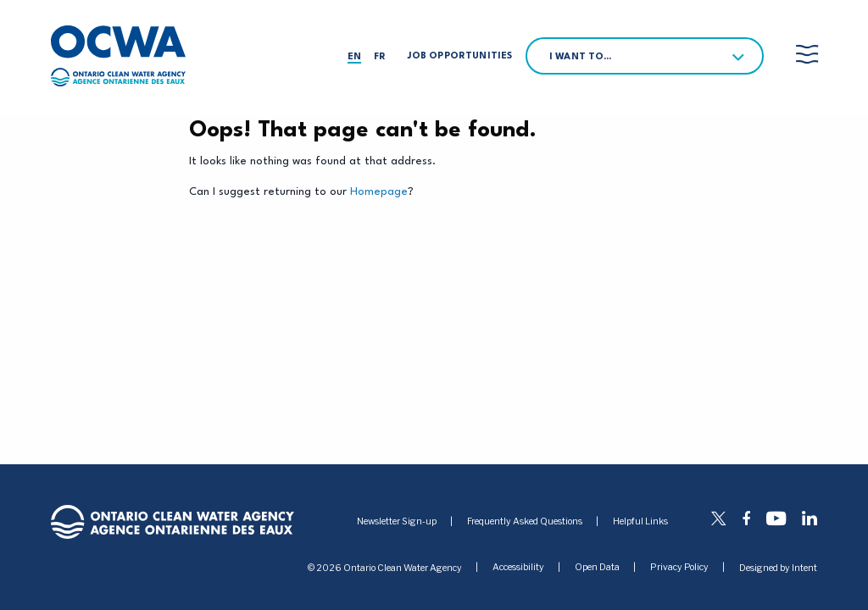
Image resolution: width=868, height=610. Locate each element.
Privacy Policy (679, 568)
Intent (804, 568)
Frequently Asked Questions (525, 521)
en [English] (354, 57)
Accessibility (518, 568)
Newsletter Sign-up (397, 521)
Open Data (597, 568)
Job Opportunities (460, 56)
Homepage (379, 192)
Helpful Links (640, 521)
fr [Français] (380, 57)
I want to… (581, 57)
